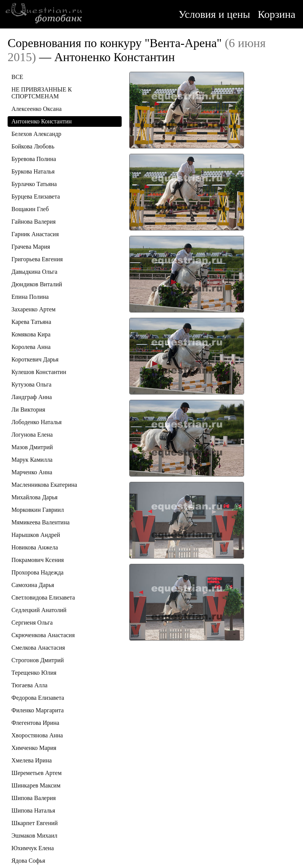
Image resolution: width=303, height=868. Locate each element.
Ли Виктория (28, 410)
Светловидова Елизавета (43, 597)
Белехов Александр (36, 134)
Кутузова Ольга (31, 384)
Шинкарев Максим (36, 785)
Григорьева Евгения (37, 259)
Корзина (277, 14)
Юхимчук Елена (33, 848)
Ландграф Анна (32, 397)
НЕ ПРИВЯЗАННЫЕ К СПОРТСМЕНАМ (42, 93)
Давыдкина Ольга (34, 272)
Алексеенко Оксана (36, 109)
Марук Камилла (32, 460)
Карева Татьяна (31, 322)
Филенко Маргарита (38, 710)
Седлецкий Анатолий (39, 610)
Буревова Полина (34, 159)
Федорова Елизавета (38, 698)
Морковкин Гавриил (38, 510)
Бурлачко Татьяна (34, 184)
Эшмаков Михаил (34, 836)
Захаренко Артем (33, 309)
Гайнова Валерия (33, 222)
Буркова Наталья (33, 171)
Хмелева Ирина (32, 760)
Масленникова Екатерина (44, 485)
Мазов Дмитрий (32, 447)
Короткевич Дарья (35, 359)
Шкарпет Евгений (35, 823)
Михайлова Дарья (34, 497)
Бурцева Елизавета (36, 196)
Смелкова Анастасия (38, 648)
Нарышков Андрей (36, 535)
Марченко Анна (32, 472)
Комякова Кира (31, 334)
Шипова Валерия (34, 798)
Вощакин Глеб (30, 209)
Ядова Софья (28, 861)
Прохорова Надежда (37, 572)
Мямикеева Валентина (40, 522)
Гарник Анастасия (35, 234)
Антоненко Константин (42, 121)
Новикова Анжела (35, 547)
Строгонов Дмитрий (38, 660)
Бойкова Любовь (33, 146)
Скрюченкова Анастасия (43, 635)
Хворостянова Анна (37, 735)
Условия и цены (214, 14)
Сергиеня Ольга (32, 623)
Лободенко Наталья (36, 422)
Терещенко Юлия (34, 673)
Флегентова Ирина (35, 723)
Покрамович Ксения (38, 560)
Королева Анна (31, 347)
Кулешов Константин (39, 372)
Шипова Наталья (33, 810)
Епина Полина (30, 297)
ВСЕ (17, 77)
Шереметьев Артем (36, 773)
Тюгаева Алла (29, 685)
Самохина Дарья (33, 585)
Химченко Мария (34, 748)
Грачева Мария (31, 247)
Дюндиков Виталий (37, 284)
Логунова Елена (32, 435)
